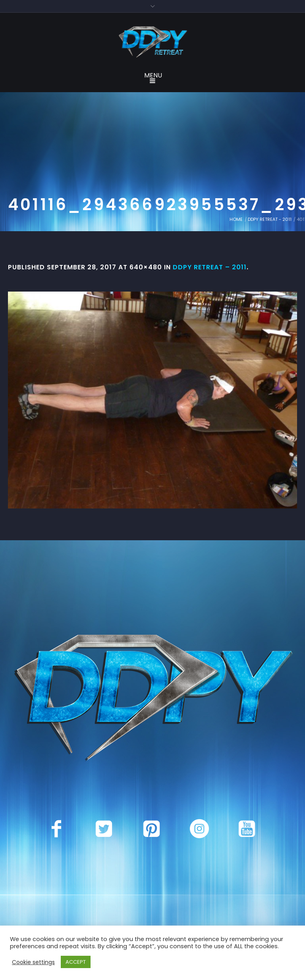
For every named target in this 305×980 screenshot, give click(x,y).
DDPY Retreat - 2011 (270, 219)
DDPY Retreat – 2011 (210, 267)
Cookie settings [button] (33, 962)
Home (236, 219)
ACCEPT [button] (76, 962)
